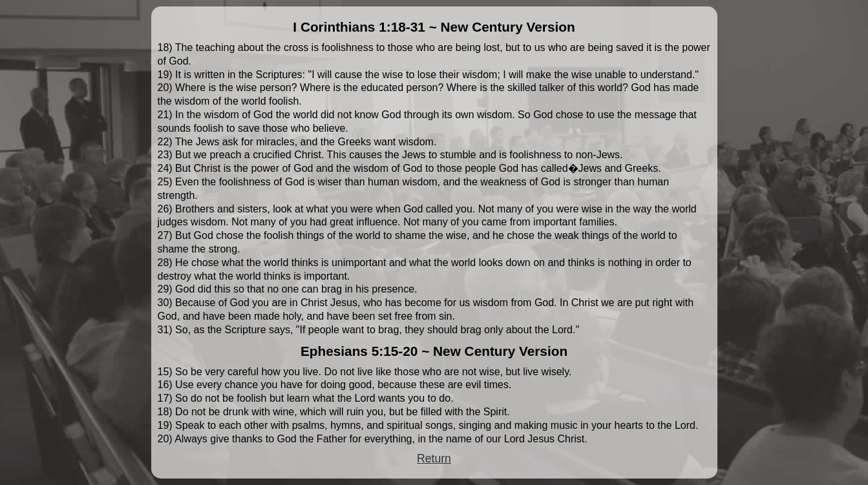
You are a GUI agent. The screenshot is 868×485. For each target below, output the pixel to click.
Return (434, 459)
